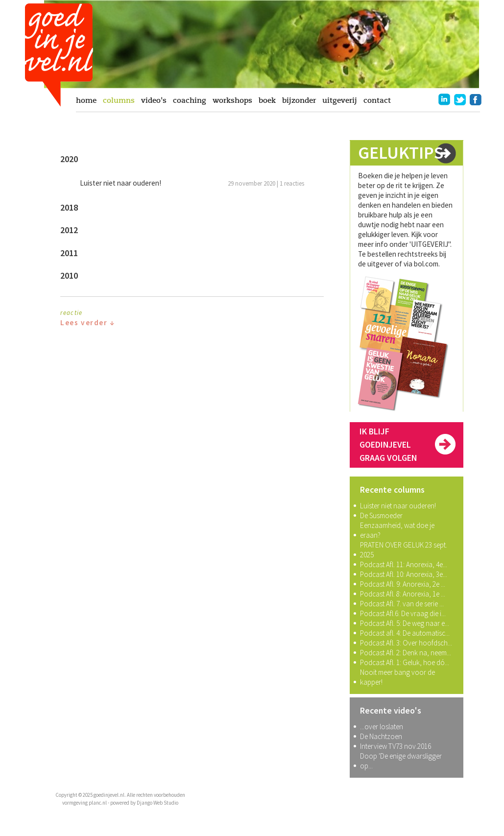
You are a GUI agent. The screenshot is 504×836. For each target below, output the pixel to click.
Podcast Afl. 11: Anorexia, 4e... (404, 564)
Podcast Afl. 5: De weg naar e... (405, 623)
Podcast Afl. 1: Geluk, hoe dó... (405, 662)
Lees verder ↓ (87, 322)
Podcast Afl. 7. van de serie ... (402, 604)
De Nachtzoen (381, 736)
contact (377, 100)
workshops (232, 100)
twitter (460, 99)
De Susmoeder (381, 515)
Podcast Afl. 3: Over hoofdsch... (406, 643)
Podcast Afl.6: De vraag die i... (403, 613)
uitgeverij (340, 100)
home (86, 100)
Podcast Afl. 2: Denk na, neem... (406, 653)
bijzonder (299, 100)
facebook (476, 99)
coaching (190, 100)
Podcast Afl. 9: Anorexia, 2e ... (403, 584)
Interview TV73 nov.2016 (396, 746)
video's (154, 100)
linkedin (444, 99)
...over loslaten (382, 727)
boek (267, 100)
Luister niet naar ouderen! (398, 506)
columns (119, 100)
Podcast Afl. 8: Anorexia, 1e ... (403, 594)
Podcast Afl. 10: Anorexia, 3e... (404, 574)
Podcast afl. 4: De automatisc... (405, 633)
